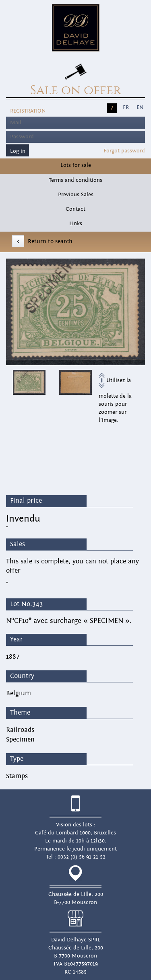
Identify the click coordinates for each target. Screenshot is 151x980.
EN (140, 107)
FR (126, 107)
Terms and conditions (75, 180)
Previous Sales (76, 195)
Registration (28, 111)
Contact (75, 209)
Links (76, 224)
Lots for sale (76, 165)
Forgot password (124, 151)
